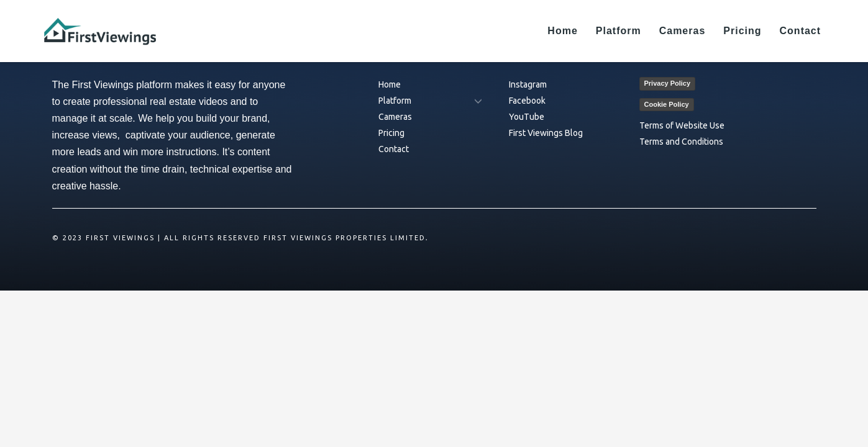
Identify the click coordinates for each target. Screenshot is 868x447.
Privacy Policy (668, 83)
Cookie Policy (667, 104)
